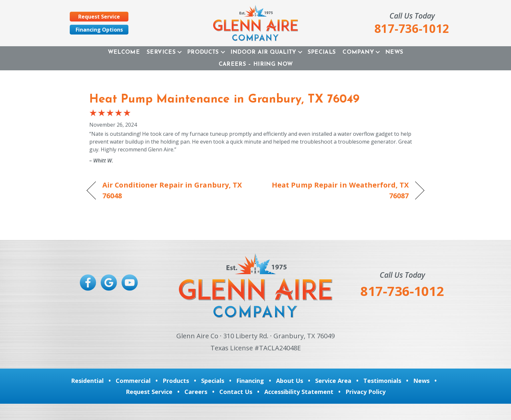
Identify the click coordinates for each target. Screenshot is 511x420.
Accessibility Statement (299, 392)
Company (358, 52)
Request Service (149, 392)
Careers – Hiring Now (256, 64)
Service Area (333, 381)
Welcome (124, 52)
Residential (87, 381)
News (394, 52)
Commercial (133, 381)
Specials (322, 52)
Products (203, 52)
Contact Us (236, 392)
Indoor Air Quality (263, 52)
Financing (250, 381)
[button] (180, 52)
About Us (290, 381)
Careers (196, 392)
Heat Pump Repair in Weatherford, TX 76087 (337, 190)
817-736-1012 (402, 291)
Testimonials (382, 381)
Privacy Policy (365, 392)
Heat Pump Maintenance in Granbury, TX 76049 (224, 100)
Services (161, 52)
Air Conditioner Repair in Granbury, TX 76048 (172, 190)
